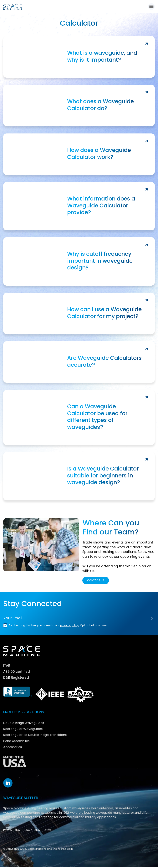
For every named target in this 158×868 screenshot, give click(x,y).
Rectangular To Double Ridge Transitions (38, 736)
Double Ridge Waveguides (26, 724)
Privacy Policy (12, 831)
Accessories (14, 748)
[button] (151, 7)
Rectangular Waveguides (25, 730)
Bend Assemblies (18, 742)
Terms (47, 831)
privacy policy (69, 626)
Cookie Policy (32, 831)
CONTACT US (97, 581)
